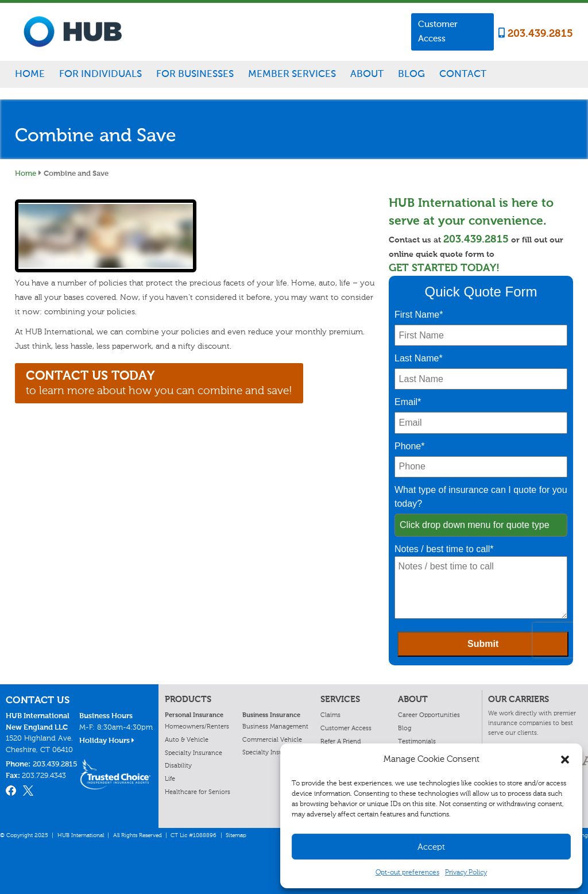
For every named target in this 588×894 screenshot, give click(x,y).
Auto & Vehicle (187, 739)
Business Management (275, 726)
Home (30, 74)
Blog (411, 74)
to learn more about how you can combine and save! (159, 382)
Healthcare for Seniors (198, 792)
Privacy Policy (466, 872)
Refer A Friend (341, 741)
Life (170, 779)
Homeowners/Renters (197, 726)
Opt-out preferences (407, 872)
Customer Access (438, 31)
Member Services (292, 74)
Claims (330, 715)
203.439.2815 (536, 34)
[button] (565, 760)
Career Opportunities (429, 715)
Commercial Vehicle (272, 739)
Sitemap (236, 835)
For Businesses (195, 74)
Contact (463, 74)
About (367, 74)
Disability (178, 765)
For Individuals (100, 74)
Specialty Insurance (194, 753)
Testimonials (417, 741)
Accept (431, 847)
